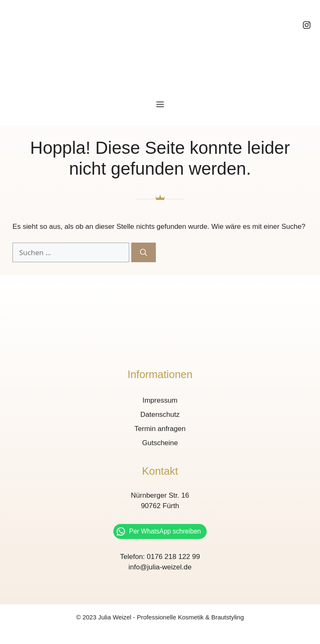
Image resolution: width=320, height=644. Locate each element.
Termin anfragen (160, 429)
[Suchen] (144, 253)
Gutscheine (160, 443)
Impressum (160, 400)
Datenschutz (160, 415)
